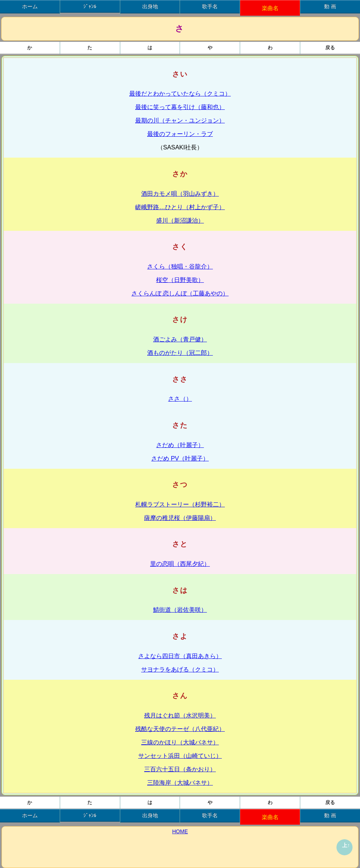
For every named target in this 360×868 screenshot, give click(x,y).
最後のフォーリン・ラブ (180, 134)
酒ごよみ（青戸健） (180, 339)
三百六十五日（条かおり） (180, 769)
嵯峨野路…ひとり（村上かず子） (180, 207)
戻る (330, 48)
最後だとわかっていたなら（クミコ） (180, 93)
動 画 (330, 6)
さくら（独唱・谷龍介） (180, 266)
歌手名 (210, 6)
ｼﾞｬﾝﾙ (90, 6)
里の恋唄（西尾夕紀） (180, 564)
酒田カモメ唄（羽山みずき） (180, 193)
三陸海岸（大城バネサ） (180, 782)
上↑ (346, 845)
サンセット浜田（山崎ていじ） (180, 756)
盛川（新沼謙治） (180, 220)
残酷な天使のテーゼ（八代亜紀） (180, 729)
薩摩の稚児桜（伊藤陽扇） (180, 518)
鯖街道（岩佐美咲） (180, 610)
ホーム (30, 6)
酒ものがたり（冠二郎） (180, 353)
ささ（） (180, 399)
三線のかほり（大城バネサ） (180, 742)
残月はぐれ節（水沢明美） (180, 715)
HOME (180, 831)
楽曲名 (270, 8)
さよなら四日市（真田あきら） (180, 656)
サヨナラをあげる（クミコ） (180, 669)
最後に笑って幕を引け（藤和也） (180, 107)
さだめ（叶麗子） (180, 445)
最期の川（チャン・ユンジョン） (180, 120)
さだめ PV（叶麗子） (180, 458)
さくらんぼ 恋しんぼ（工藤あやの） (180, 293)
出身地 (150, 6)
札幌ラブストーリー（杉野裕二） (180, 504)
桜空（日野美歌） (180, 280)
